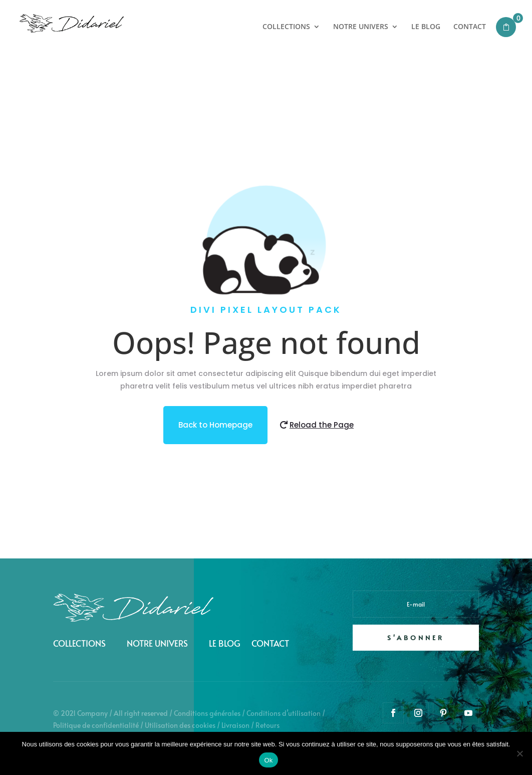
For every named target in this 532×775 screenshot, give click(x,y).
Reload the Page (322, 425)
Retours (268, 725)
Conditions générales (207, 713)
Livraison (235, 725)
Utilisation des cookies (180, 725)
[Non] (519, 753)
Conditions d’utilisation (284, 713)
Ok (268, 760)
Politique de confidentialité (96, 725)
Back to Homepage (215, 425)
